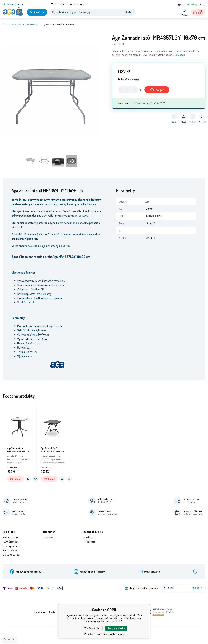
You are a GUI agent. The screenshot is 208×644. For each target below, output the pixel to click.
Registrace (90, 542)
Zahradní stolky (32, 24)
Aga (147, 202)
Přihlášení (90, 537)
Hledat (129, 12)
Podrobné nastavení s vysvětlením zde (104, 634)
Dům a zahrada (15, 24)
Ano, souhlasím (116, 628)
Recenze (49, 537)
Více (202, 4)
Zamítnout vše (92, 628)
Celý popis (180, 55)
